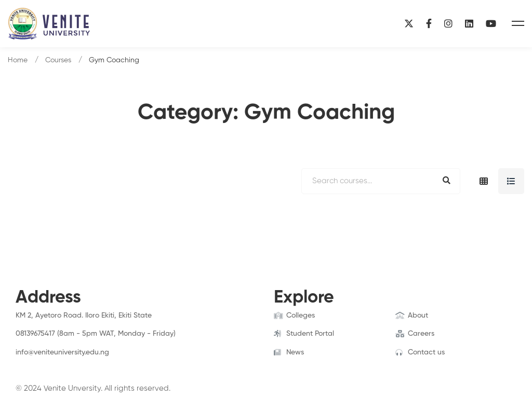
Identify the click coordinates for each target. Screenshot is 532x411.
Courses (58, 60)
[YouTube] (491, 24)
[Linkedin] (469, 24)
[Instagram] (448, 24)
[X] (409, 24)
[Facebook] (429, 24)
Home (18, 60)
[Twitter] (32, 362)
